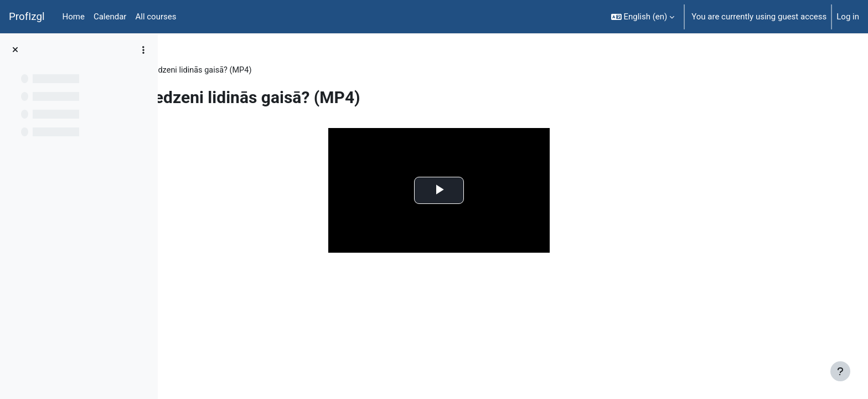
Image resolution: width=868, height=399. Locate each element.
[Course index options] (143, 50)
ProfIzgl (27, 17)
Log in (848, 17)
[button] (643, 17)
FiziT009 (195, 70)
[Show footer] (840, 371)
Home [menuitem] (74, 17)
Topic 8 (237, 70)
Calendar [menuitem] (110, 17)
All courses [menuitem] (156, 17)
